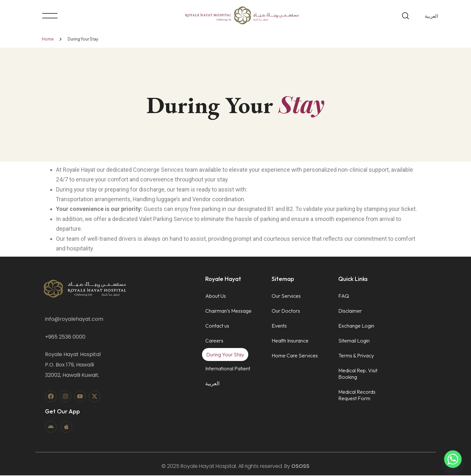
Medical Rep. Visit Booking (358, 374)
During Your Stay (225, 355)
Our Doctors (286, 311)
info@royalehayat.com (74, 320)
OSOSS (300, 467)
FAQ (344, 296)
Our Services (286, 296)
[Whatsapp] (453, 459)
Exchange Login (356, 326)
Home (48, 39)
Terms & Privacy (356, 356)
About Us (216, 296)
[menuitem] (431, 16)
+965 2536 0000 (65, 337)
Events (279, 326)
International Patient (228, 369)
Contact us (217, 326)
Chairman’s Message (228, 311)
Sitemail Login (354, 341)
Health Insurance (290, 341)
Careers (214, 341)
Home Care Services (295, 356)
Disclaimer (350, 311)
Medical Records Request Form (357, 396)
